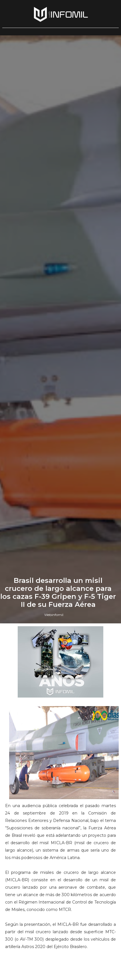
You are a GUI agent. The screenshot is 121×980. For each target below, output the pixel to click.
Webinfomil (54, 615)
